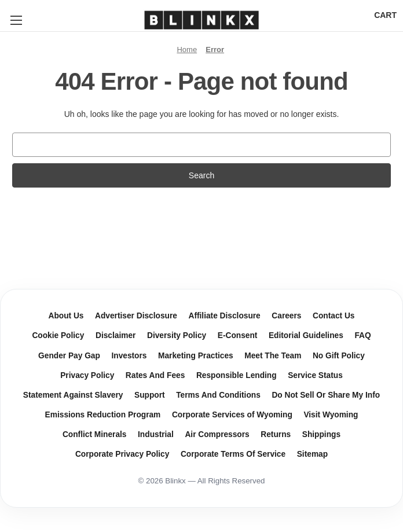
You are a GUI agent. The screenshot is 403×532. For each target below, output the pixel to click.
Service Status (315, 375)
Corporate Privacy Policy (122, 454)
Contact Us (334, 316)
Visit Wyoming (331, 415)
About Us (66, 316)
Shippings (321, 434)
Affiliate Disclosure (224, 316)
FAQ (362, 335)
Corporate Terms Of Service (233, 454)
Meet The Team (273, 356)
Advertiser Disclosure (136, 316)
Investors (129, 356)
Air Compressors (217, 434)
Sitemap (312, 454)
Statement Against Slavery (73, 395)
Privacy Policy (87, 375)
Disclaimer (116, 335)
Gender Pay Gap (69, 356)
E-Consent (238, 335)
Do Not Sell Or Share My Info (326, 395)
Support (150, 395)
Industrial (156, 434)
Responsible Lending (237, 375)
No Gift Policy (339, 356)
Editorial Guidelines (306, 335)
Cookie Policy (58, 335)
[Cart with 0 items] (385, 15)
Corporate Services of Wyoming (232, 415)
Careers (286, 316)
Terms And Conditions (218, 395)
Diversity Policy (177, 335)
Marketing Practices (196, 356)
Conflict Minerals (95, 434)
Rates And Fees (155, 375)
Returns (276, 434)
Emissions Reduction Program (103, 415)
